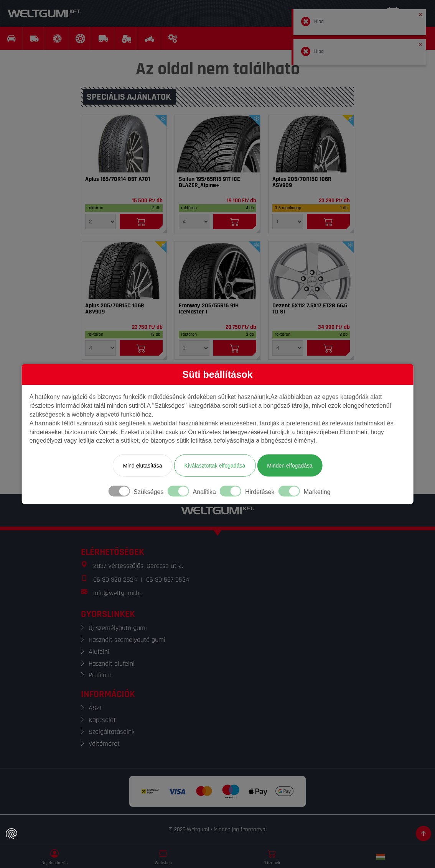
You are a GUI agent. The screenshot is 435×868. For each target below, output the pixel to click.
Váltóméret (104, 744)
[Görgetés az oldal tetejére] (423, 834)
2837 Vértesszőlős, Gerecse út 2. (138, 566)
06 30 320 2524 (115, 580)
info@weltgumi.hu (118, 593)
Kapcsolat (102, 720)
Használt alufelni (112, 664)
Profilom (100, 675)
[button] (420, 13)
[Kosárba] (141, 222)
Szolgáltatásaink (112, 732)
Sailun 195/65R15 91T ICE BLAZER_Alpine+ (209, 182)
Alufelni (99, 652)
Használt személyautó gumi (127, 640)
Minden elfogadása (290, 466)
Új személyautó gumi (118, 628)
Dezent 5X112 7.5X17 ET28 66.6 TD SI (310, 309)
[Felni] (311, 270)
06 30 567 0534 (168, 580)
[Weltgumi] (44, 13)
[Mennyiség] (101, 222)
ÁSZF (96, 708)
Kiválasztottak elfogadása (215, 466)
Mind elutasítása (142, 466)
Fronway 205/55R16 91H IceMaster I (209, 309)
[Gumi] (124, 144)
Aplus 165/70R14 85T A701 (118, 179)
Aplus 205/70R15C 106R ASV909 (302, 182)
